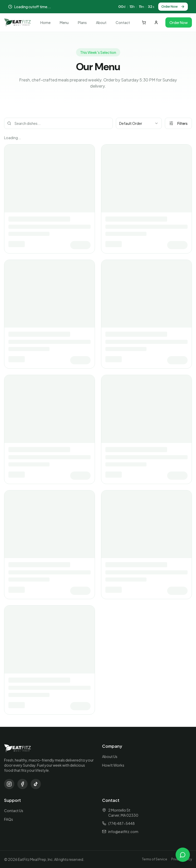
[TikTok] (36, 784)
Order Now (173, 7)
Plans (82, 22)
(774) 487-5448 (121, 823)
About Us (110, 756)
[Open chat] (183, 855)
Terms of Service (155, 859)
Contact (123, 22)
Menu (64, 22)
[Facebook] (22, 784)
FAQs (9, 819)
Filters (178, 123)
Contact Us (14, 811)
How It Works (113, 765)
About (101, 22)
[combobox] (139, 123)
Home (45, 22)
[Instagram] (9, 784)
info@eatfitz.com (123, 831)
